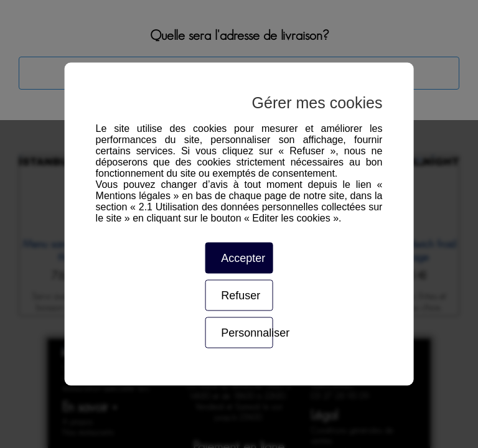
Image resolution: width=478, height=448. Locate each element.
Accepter (243, 258)
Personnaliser (247, 333)
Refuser (241, 296)
